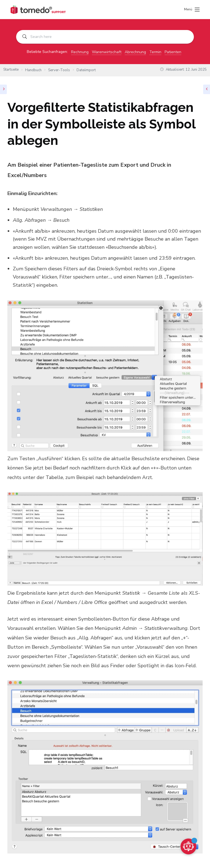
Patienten (173, 52)
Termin (155, 52)
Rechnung (80, 52)
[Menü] (192, 10)
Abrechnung (135, 52)
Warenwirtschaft (107, 52)
